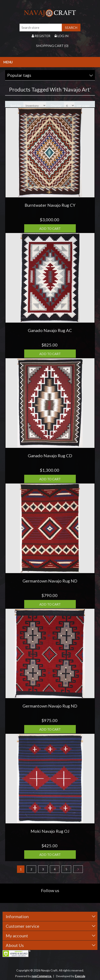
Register (41, 36)
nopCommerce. (42, 976)
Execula (80, 976)
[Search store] (41, 28)
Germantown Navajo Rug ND (50, 581)
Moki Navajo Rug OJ (50, 831)
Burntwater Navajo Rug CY (50, 205)
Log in (62, 36)
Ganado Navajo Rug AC (50, 330)
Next (78, 869)
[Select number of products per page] (69, 105)
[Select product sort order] (35, 105)
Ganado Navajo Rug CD (50, 456)
